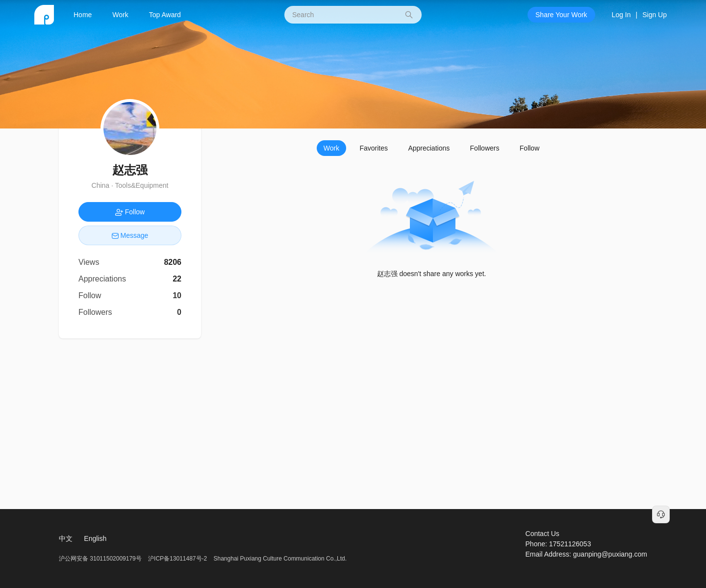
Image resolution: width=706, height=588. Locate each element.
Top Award (165, 15)
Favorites (374, 148)
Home (83, 15)
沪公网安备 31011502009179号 (101, 559)
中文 (66, 538)
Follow (529, 148)
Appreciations (429, 148)
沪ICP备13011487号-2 (177, 559)
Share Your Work (561, 15)
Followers (485, 148)
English (95, 538)
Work (120, 15)
